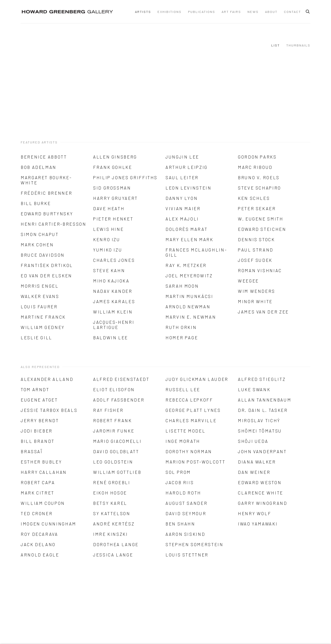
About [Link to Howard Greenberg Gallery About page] (271, 12)
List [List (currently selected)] (276, 45)
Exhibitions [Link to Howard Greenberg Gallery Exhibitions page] (170, 12)
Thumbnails (298, 45)
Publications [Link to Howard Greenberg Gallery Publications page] (202, 12)
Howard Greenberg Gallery (67, 12)
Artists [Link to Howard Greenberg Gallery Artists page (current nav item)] (143, 12)
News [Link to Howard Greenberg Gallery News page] (253, 12)
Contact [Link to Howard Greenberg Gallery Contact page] (292, 12)
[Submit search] (308, 11)
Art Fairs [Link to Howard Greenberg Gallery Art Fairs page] (231, 12)
